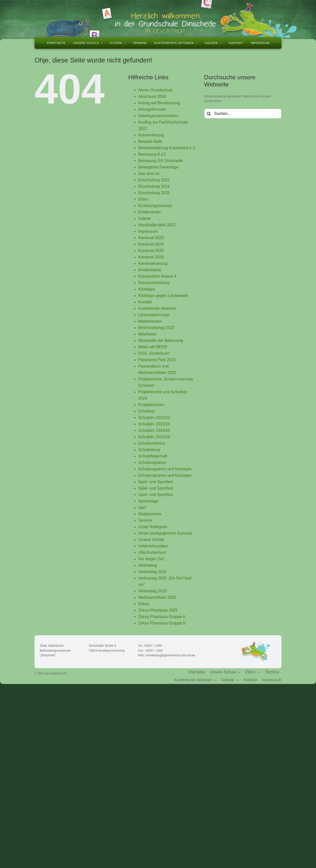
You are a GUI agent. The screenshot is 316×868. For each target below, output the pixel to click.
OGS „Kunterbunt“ (154, 353)
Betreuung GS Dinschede (161, 161)
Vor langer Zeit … (154, 559)
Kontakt (145, 302)
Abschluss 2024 (152, 96)
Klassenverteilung (154, 283)
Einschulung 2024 (154, 186)
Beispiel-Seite (150, 141)
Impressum (148, 231)
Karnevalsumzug (153, 263)
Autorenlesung (151, 135)
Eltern (143, 199)
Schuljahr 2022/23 (154, 418)
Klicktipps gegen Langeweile (163, 296)
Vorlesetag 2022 (153, 572)
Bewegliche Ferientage (158, 167)
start (142, 507)
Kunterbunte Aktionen (157, 308)
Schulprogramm (152, 463)
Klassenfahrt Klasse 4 (157, 276)
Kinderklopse (150, 270)
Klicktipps (147, 289)
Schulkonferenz (152, 443)
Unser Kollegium (153, 527)
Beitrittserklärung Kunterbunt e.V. (167, 148)
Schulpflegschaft (153, 456)
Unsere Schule (151, 540)
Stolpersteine (150, 514)
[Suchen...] (243, 114)
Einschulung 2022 (154, 180)
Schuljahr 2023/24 (154, 424)
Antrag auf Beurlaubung (159, 103)
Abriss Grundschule (156, 90)
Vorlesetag (148, 565)
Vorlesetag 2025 (153, 591)
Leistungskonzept (154, 315)
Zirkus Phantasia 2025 (158, 610)
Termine (145, 520)
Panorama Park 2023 (157, 360)
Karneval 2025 (151, 251)
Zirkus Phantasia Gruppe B (162, 623)
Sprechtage (148, 501)
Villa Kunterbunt (152, 552)
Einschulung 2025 (154, 193)
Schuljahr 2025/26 (154, 437)
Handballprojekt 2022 (157, 225)
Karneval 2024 (151, 244)
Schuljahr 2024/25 (154, 430)
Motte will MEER (153, 347)
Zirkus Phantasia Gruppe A (162, 617)
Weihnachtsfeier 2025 (157, 597)
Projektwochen (151, 405)
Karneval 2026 (151, 257)
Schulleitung (149, 450)
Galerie (145, 218)
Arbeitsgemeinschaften (158, 116)
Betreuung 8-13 (152, 154)
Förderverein (149, 212)
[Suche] (209, 114)
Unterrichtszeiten (153, 546)
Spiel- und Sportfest (156, 482)
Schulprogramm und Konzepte (165, 469)
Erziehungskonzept (155, 206)
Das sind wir (149, 174)
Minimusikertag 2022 (157, 328)
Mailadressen (150, 321)
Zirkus (144, 604)
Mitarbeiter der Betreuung (161, 341)
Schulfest (146, 411)
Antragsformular (152, 109)
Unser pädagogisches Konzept (165, 533)
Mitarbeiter (148, 334)
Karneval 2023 (151, 238)
